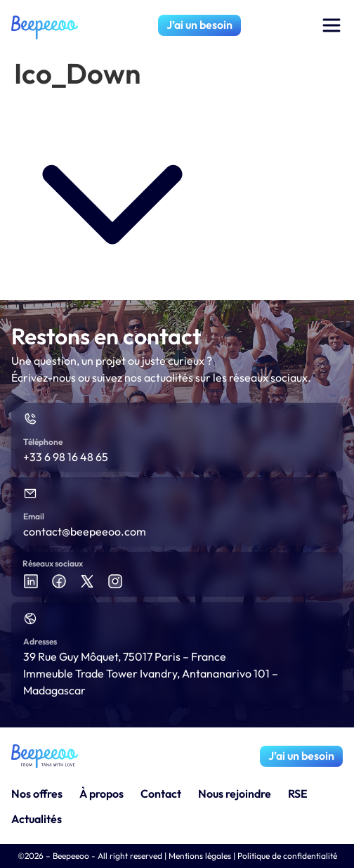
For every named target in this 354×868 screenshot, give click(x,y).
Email (34, 516)
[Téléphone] (30, 419)
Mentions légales (200, 856)
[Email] (30, 493)
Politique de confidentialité (287, 856)
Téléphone (43, 442)
